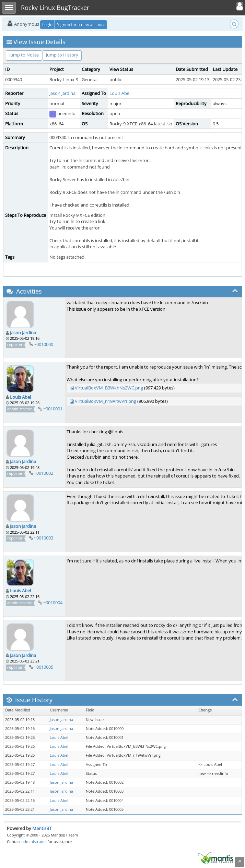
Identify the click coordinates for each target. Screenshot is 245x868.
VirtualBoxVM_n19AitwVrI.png (106, 401)
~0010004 (53, 603)
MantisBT (42, 828)
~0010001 (53, 409)
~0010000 (44, 344)
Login (47, 24)
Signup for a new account (81, 24)
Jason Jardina (62, 93)
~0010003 (44, 538)
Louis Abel (120, 93)
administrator (34, 841)
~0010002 (44, 473)
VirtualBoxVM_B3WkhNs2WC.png (109, 388)
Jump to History (62, 55)
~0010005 (44, 667)
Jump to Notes (24, 55)
